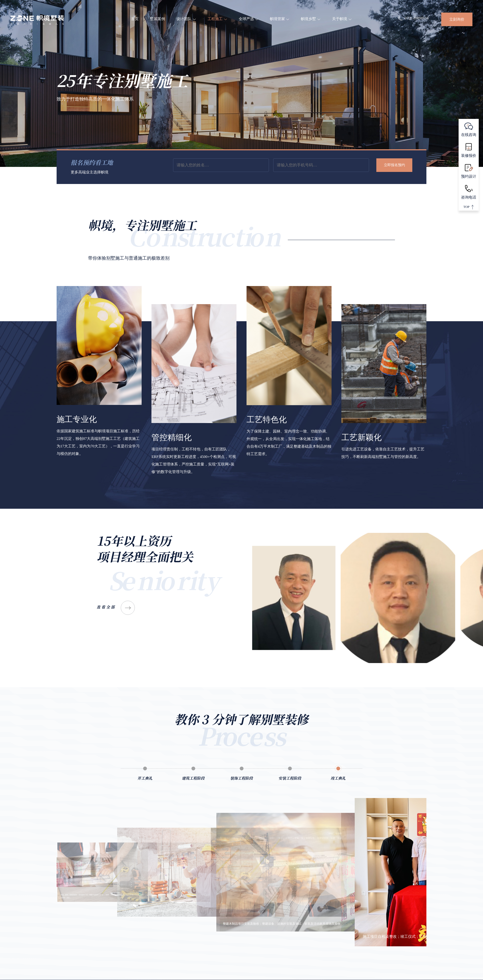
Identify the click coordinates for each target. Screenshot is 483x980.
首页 (135, 19)
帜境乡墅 (311, 19)
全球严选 (249, 19)
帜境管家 (280, 19)
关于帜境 (342, 19)
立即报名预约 (394, 165)
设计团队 (186, 19)
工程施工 (217, 19)
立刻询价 (457, 19)
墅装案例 (157, 19)
